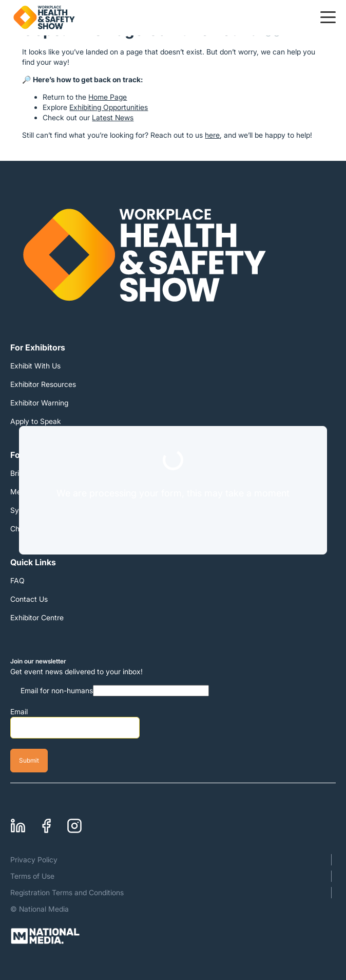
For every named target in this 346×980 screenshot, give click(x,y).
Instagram (74, 823)
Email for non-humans (57, 690)
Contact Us (29, 599)
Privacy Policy (34, 859)
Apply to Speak (36, 421)
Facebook (46, 823)
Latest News (113, 117)
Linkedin (18, 823)
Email (19, 711)
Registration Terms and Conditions (67, 892)
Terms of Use (32, 876)
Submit (29, 760)
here (212, 135)
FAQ (17, 580)
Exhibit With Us (35, 366)
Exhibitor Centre (37, 617)
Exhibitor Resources (43, 384)
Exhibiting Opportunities (109, 107)
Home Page (108, 97)
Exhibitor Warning (39, 403)
